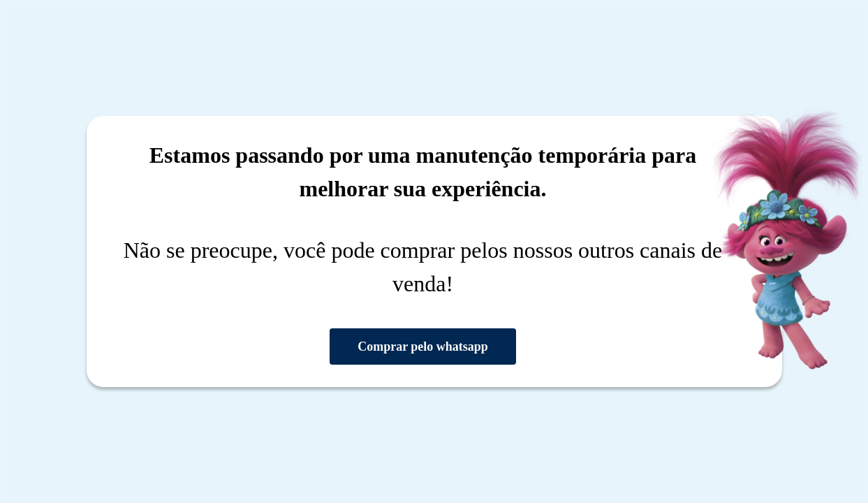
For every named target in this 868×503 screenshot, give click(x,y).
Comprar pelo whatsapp (423, 347)
